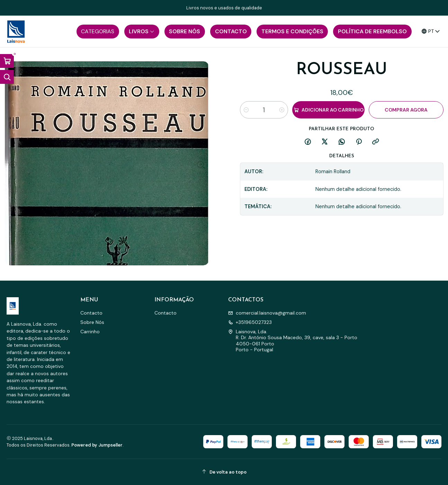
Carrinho (90, 332)
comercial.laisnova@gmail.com (267, 313)
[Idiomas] (431, 31)
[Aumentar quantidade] (282, 110)
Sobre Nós (92, 322)
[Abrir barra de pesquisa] (7, 77)
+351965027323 (250, 322)
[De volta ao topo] (224, 472)
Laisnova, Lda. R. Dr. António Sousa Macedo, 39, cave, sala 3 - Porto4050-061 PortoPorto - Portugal (293, 341)
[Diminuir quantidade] (246, 110)
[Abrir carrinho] (7, 61)
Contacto (91, 313)
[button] (98, 32)
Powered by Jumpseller (97, 445)
